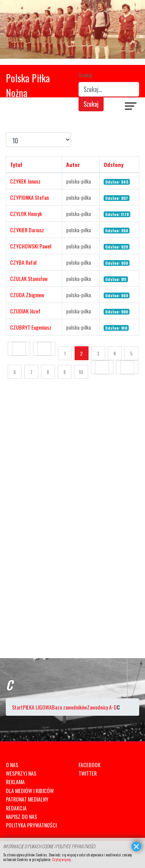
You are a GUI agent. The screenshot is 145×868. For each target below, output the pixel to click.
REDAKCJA (16, 808)
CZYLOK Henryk (26, 214)
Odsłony (113, 164)
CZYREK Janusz (25, 181)
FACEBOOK (90, 765)
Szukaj (85, 75)
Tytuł (16, 164)
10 (81, 372)
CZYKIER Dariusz (27, 230)
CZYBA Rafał (23, 262)
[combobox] (109, 89)
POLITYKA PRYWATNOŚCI (31, 825)
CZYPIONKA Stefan (29, 197)
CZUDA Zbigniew (27, 295)
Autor (73, 164)
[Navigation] (131, 107)
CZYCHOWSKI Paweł (31, 246)
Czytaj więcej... (62, 859)
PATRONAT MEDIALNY (27, 799)
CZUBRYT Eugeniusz (31, 327)
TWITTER (88, 773)
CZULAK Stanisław (29, 278)
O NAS (12, 765)
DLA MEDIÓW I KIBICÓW (30, 791)
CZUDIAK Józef (25, 311)
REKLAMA (15, 782)
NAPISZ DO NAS (21, 816)
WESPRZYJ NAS (21, 773)
